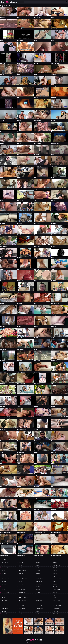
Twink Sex (21, 573)
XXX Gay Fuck (22, 592)
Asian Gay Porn (40, 606)
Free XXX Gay (5, 608)
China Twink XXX (57, 589)
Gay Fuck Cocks (5, 562)
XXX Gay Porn (5, 565)
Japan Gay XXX (5, 568)
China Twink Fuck (40, 595)
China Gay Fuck (22, 571)
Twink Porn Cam (57, 579)
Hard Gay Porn (57, 565)
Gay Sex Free (5, 595)
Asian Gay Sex (39, 603)
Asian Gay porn (5, 603)
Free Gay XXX (39, 584)
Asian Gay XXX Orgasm (59, 606)
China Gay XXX (39, 608)
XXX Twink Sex (5, 579)
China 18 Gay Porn (23, 598)
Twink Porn (56, 568)
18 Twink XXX (39, 600)
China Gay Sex (22, 600)
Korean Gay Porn (23, 579)
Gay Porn (4, 581)
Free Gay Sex (39, 581)
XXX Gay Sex (22, 589)
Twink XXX (4, 576)
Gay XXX (4, 571)
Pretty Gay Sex (5, 592)
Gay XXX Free (22, 608)
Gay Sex (3, 589)
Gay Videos (8, 2)
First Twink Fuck (5, 600)
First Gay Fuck (39, 579)
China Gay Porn (57, 608)
